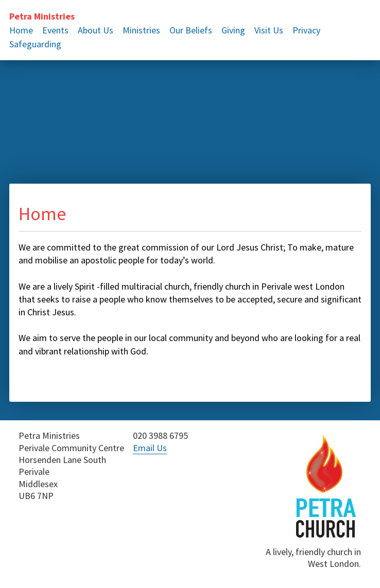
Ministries (141, 30)
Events (55, 30)
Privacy (306, 30)
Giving (233, 30)
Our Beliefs (191, 30)
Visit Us (269, 30)
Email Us (150, 448)
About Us (96, 30)
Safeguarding (35, 44)
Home (21, 30)
